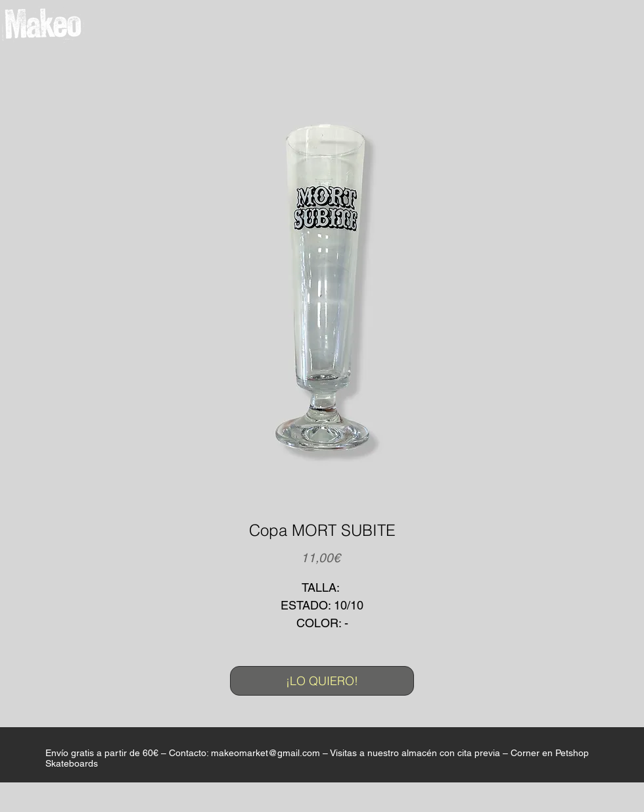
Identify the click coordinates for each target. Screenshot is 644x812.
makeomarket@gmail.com (265, 753)
